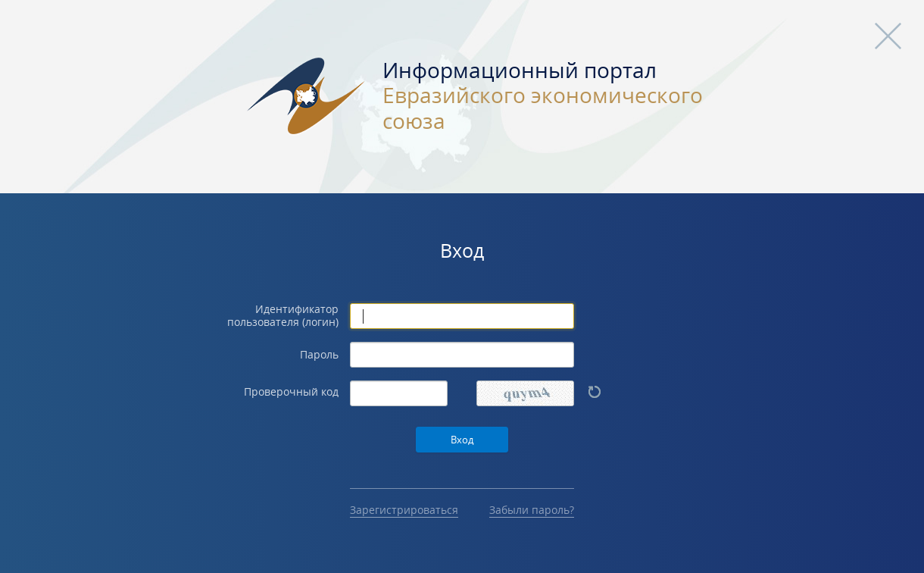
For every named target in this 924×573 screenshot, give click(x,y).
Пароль (319, 355)
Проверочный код (291, 392)
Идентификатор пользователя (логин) (283, 316)
